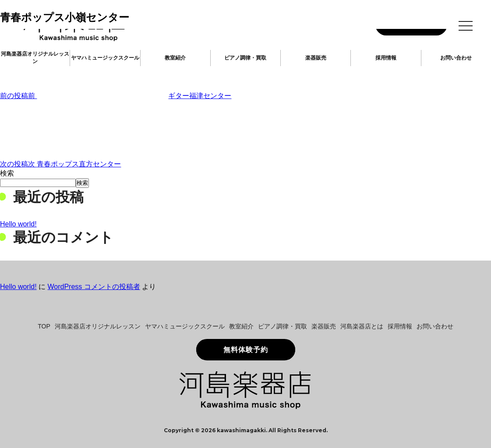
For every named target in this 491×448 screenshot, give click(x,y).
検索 (7, 173)
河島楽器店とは (362, 326)
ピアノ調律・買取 (245, 58)
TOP (44, 326)
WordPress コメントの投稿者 (94, 287)
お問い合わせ (456, 58)
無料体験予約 (246, 350)
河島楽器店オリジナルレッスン (35, 58)
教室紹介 (175, 58)
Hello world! (18, 224)
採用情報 (386, 58)
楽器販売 (316, 58)
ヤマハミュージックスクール (105, 58)
